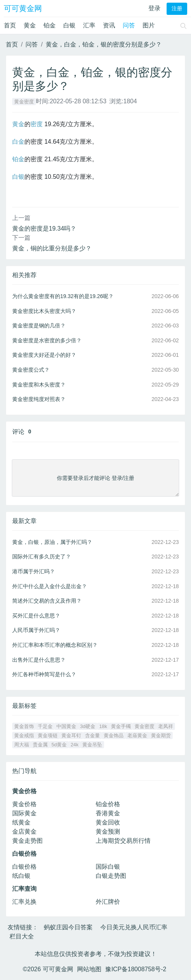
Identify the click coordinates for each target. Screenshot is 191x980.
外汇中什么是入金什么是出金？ (50, 586)
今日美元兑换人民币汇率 (134, 927)
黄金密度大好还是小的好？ (44, 355)
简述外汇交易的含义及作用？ (47, 601)
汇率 (89, 25)
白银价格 (24, 867)
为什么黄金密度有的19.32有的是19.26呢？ (63, 296)
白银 (69, 25)
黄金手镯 (121, 726)
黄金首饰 (24, 726)
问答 (129, 25)
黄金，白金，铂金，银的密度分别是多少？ (104, 44)
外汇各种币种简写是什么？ (44, 674)
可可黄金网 (23, 8)
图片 (149, 25)
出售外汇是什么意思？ (39, 660)
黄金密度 (24, 102)
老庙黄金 (137, 735)
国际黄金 (24, 813)
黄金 (30, 25)
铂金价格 (108, 804)
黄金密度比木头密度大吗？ (44, 311)
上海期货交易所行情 (123, 841)
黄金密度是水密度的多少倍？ (47, 340)
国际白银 (108, 867)
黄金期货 (161, 735)
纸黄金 (21, 822)
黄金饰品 (114, 735)
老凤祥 (166, 726)
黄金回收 (108, 822)
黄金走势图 (27, 841)
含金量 (92, 735)
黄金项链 (48, 735)
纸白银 (21, 876)
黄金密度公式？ (31, 370)
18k (103, 726)
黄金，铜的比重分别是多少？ (52, 248)
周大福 (22, 745)
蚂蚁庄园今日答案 (68, 927)
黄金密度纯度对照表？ (39, 399)
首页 (10, 25)
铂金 (50, 25)
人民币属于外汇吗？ (36, 630)
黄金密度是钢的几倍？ (39, 326)
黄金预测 (108, 832)
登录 (154, 8)
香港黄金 (108, 813)
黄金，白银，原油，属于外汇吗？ (52, 542)
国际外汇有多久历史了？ (42, 557)
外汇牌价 (108, 902)
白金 (18, 142)
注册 (177, 9)
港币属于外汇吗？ (34, 571)
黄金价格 (24, 804)
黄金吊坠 (92, 745)
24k (75, 745)
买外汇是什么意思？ (36, 616)
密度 (37, 124)
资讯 (109, 25)
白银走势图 (111, 876)
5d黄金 (59, 745)
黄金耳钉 (71, 735)
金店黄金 (24, 832)
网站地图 (89, 969)
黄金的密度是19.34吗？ (44, 229)
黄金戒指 (24, 735)
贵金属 (40, 745)
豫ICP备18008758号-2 (136, 969)
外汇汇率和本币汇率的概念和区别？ (55, 645)
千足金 (45, 726)
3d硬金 (88, 726)
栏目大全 (22, 936)
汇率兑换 (24, 902)
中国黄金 (66, 726)
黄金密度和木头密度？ (39, 385)
